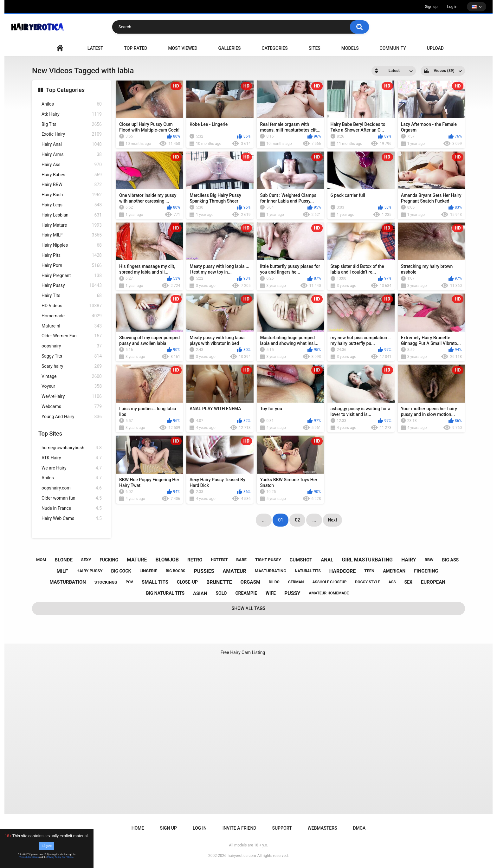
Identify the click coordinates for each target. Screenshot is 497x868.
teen (369, 571)
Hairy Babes (72, 175)
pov (129, 582)
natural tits (308, 571)
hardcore (343, 571)
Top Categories (65, 90)
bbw (429, 560)
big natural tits (165, 593)
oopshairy (72, 346)
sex (408, 582)
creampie (246, 593)
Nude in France (72, 508)
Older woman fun (72, 498)
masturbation (68, 582)
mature (137, 560)
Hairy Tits (72, 296)
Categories (274, 48)
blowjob (167, 560)
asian (200, 593)
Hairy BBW (72, 185)
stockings (106, 582)
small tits (155, 582)
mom (41, 560)
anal (327, 560)
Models (350, 48)
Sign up (431, 7)
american (394, 571)
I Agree (47, 846)
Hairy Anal (72, 144)
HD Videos (72, 306)
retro (195, 560)
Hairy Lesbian (72, 215)
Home (138, 828)
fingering (426, 571)
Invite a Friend (239, 828)
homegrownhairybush (72, 448)
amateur (234, 571)
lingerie (148, 571)
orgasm (250, 582)
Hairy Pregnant (72, 276)
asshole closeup (330, 582)
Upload (435, 48)
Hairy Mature (72, 225)
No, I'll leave (68, 857)
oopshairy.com (72, 488)
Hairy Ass (72, 165)
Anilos (72, 104)
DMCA (359, 828)
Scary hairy (72, 366)
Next (332, 520)
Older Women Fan (72, 336)
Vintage (72, 376)
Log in (452, 7)
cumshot (301, 560)
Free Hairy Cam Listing (243, 652)
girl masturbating (367, 560)
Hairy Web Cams (72, 518)
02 (297, 520)
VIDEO (60, 48)
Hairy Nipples (72, 245)
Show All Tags (249, 608)
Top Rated (136, 48)
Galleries (230, 48)
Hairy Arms (72, 155)
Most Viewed (183, 48)
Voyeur (72, 386)
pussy (292, 593)
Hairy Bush (72, 195)
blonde (64, 560)
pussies (204, 571)
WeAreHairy (72, 396)
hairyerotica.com (242, 856)
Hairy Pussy (72, 285)
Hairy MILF (72, 235)
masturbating (271, 571)
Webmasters (323, 828)
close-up (187, 582)
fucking (109, 560)
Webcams (72, 407)
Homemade (72, 316)
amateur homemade (329, 593)
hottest (219, 560)
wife (271, 593)
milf (62, 571)
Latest (95, 48)
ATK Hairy (72, 458)
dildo (274, 582)
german (296, 582)
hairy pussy (89, 571)
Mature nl (72, 326)
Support (282, 828)
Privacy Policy (54, 857)
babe (241, 560)
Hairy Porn (72, 266)
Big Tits (72, 124)
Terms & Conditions (29, 857)
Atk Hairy (72, 114)
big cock (121, 571)
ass (392, 582)
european (433, 582)
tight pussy (268, 560)
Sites (315, 48)
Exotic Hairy (72, 134)
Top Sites (50, 434)
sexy (86, 560)
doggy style (367, 582)
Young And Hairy (72, 417)
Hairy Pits (72, 255)
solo (221, 593)
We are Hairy (72, 468)
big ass (450, 560)
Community (393, 48)
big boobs (176, 571)
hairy (409, 560)
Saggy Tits (72, 356)
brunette (219, 582)
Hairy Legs (72, 205)
